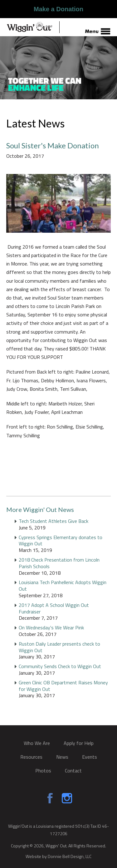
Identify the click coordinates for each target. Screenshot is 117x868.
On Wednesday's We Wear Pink (51, 627)
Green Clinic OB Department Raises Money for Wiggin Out (63, 686)
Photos (43, 771)
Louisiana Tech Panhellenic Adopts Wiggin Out (63, 585)
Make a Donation (58, 9)
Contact (73, 771)
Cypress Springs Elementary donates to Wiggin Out (61, 541)
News (62, 757)
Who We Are (37, 743)
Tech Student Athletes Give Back (54, 521)
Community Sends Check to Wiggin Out (60, 666)
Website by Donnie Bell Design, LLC (58, 856)
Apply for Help (79, 743)
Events (90, 757)
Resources (31, 757)
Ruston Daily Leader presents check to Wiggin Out (59, 647)
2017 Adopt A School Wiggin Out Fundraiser (54, 608)
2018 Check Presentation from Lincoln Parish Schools (59, 563)
